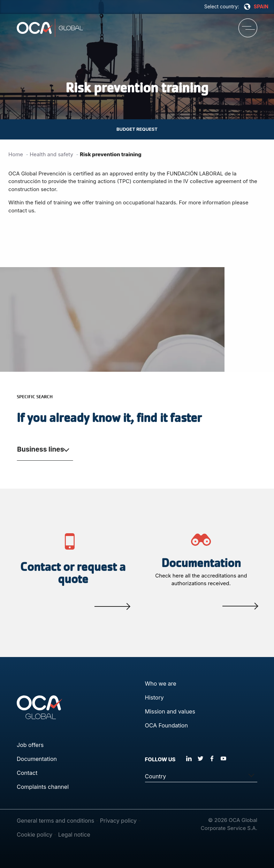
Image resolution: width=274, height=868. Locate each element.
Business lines (41, 449)
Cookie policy (35, 835)
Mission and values (170, 711)
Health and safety (51, 154)
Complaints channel (43, 787)
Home (16, 154)
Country (156, 776)
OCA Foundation (166, 725)
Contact (27, 773)
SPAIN (256, 7)
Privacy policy (118, 821)
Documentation (37, 759)
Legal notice (74, 835)
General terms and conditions (55, 821)
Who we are (161, 684)
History (154, 697)
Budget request (137, 129)
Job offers (30, 745)
